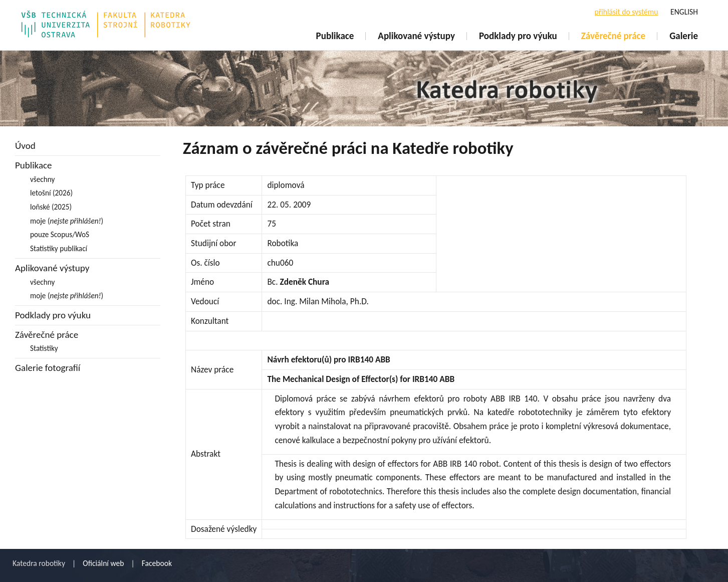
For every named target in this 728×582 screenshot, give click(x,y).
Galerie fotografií (48, 368)
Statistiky (44, 348)
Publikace (335, 36)
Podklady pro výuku (518, 36)
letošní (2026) (51, 193)
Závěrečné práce (613, 36)
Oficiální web (103, 563)
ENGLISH (684, 12)
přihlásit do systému (626, 12)
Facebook (157, 563)
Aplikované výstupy (416, 36)
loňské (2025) (51, 207)
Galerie (684, 36)
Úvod (25, 146)
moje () (67, 221)
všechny (42, 179)
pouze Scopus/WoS (60, 234)
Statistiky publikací (59, 248)
